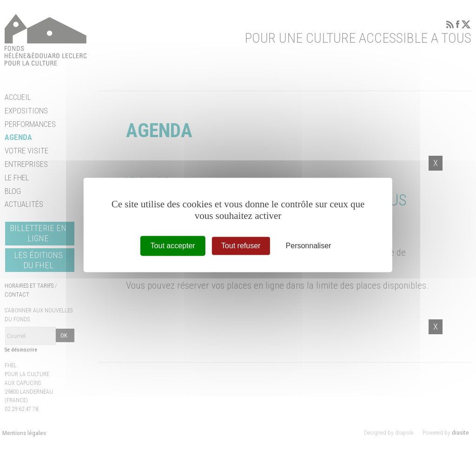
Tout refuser (241, 246)
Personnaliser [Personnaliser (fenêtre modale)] (309, 246)
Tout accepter (173, 246)
